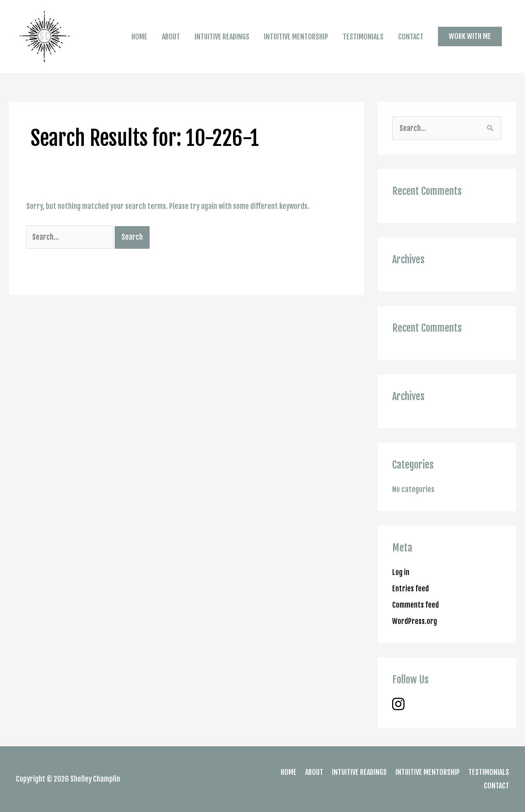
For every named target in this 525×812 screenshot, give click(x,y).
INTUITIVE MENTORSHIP (296, 37)
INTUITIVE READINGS (222, 37)
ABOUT (171, 37)
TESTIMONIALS (363, 37)
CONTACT (411, 37)
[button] (470, 36)
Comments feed (416, 605)
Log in (401, 572)
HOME (139, 37)
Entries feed (411, 589)
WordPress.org (415, 621)
